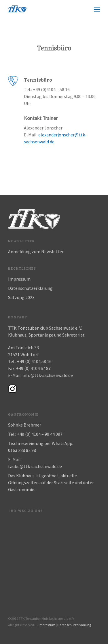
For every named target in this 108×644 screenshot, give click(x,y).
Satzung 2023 (21, 297)
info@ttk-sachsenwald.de (48, 375)
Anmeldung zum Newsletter (36, 251)
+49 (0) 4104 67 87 (33, 368)
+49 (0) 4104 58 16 (34, 361)
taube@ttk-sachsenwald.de (35, 466)
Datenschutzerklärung (30, 288)
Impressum (19, 279)
